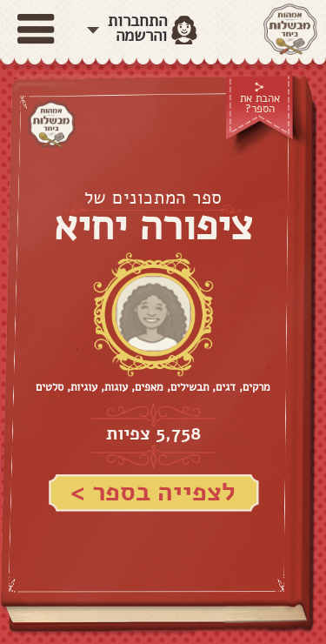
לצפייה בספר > (153, 492)
